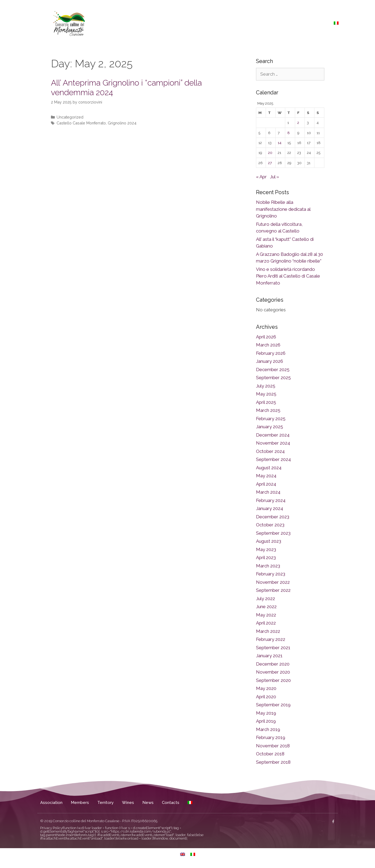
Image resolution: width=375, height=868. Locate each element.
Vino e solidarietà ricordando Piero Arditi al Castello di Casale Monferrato (288, 276)
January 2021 (269, 656)
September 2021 (273, 648)
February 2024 (271, 500)
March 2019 (268, 729)
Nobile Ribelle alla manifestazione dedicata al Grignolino (283, 209)
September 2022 (273, 590)
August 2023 (269, 541)
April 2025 (266, 402)
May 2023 (266, 549)
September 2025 (273, 378)
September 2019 (273, 705)
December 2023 (273, 517)
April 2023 (266, 557)
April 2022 (266, 623)
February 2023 (271, 574)
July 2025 (266, 386)
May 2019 (266, 713)
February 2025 (271, 419)
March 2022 (268, 631)
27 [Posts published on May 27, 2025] (270, 163)
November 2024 (273, 443)
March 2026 (268, 345)
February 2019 (271, 737)
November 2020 (273, 672)
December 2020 (273, 664)
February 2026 (271, 353)
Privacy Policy (51, 828)
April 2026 (266, 337)
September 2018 (273, 762)
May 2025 (266, 394)
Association (204, 23)
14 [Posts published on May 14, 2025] (280, 143)
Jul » (274, 177)
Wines (278, 23)
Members (232, 23)
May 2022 (266, 615)
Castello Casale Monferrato (81, 123)
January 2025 (270, 427)
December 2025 (273, 370)
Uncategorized (70, 117)
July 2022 (266, 599)
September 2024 (273, 459)
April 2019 (266, 721)
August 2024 (269, 468)
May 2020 (266, 688)
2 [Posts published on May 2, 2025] (298, 123)
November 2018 (273, 746)
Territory (257, 23)
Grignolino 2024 (122, 123)
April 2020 (266, 697)
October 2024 (270, 451)
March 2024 (268, 492)
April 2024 (266, 484)
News (297, 23)
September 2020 (273, 680)
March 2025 (268, 410)
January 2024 (270, 508)
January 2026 (270, 361)
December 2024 (273, 435)
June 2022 (266, 607)
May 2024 (266, 476)
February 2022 (271, 639)
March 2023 (268, 566)
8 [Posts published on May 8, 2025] (289, 133)
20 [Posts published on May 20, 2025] (270, 153)
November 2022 (273, 582)
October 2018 (270, 754)
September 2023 (273, 533)
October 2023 (270, 525)
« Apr (261, 177)
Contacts (318, 23)
